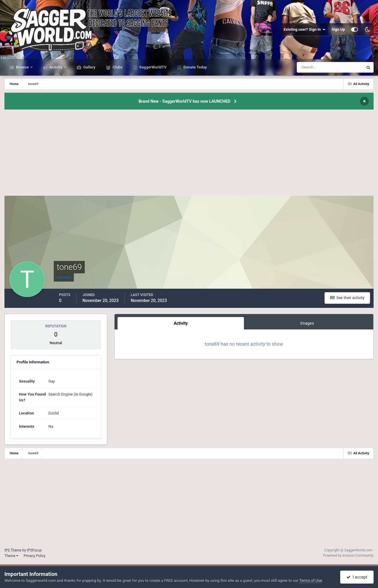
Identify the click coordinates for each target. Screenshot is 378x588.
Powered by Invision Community (348, 556)
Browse (22, 67)
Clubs (117, 67)
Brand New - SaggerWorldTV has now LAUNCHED (184, 101)
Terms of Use (311, 580)
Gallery (89, 67)
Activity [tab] (181, 323)
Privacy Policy (35, 556)
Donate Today (195, 67)
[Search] (312, 67)
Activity (56, 67)
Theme (11, 556)
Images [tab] (307, 323)
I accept (357, 577)
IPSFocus (34, 550)
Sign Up (338, 29)
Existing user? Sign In (305, 30)
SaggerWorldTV (153, 67)
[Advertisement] (189, 154)
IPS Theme (13, 550)
